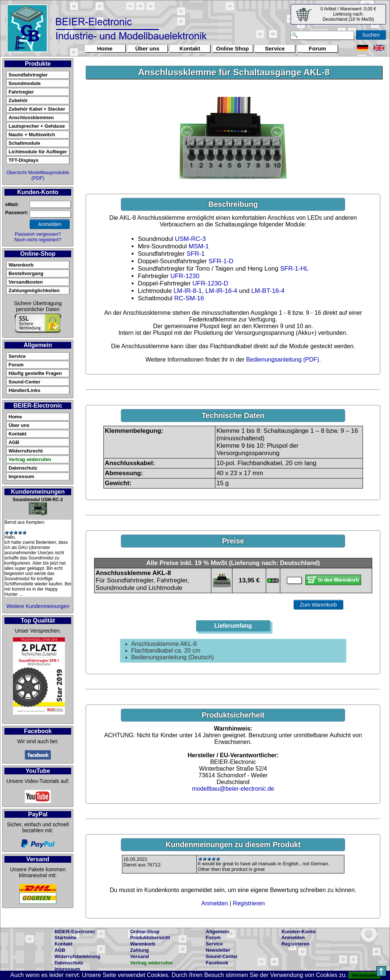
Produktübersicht (150, 937)
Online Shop (232, 48)
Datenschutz (23, 468)
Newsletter (218, 950)
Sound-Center (24, 382)
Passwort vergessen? (38, 234)
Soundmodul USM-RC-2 (38, 500)
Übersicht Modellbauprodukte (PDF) (38, 175)
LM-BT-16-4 (268, 291)
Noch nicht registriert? (38, 240)
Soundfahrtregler (28, 75)
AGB (14, 442)
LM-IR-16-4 (221, 291)
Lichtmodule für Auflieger (38, 152)
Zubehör (18, 100)
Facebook (217, 963)
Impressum (21, 476)
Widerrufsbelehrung (77, 956)
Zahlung (140, 950)
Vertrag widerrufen (30, 459)
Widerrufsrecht (26, 451)
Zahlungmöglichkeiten (34, 290)
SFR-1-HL (295, 269)
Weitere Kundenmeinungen (38, 606)
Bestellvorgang (26, 273)
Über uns (147, 48)
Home (105, 48)
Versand (140, 956)
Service (275, 48)
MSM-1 (199, 246)
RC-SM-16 (189, 298)
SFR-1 (196, 254)
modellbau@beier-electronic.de (233, 789)
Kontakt (190, 48)
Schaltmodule (24, 143)
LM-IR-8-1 (188, 291)
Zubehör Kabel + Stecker (37, 109)
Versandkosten (26, 282)
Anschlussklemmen (31, 117)
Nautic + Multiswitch (32, 135)
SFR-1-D (221, 261)
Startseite (65, 937)
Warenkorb (21, 265)
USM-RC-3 (190, 239)
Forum (318, 48)
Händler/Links (24, 390)
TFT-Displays (24, 160)
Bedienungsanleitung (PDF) (283, 360)
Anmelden (215, 903)
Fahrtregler (21, 92)
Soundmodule (25, 83)
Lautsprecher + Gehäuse (37, 126)
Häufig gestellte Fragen (35, 373)
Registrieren (249, 903)
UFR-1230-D (210, 283)
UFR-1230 (185, 276)
